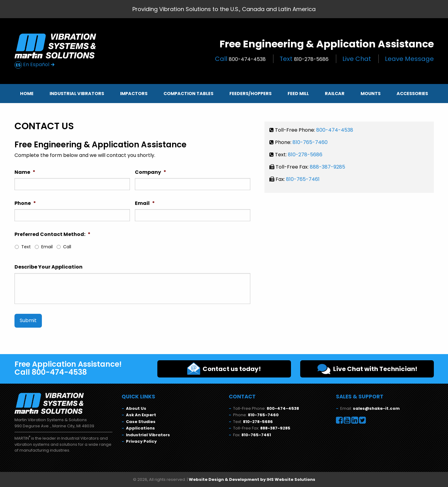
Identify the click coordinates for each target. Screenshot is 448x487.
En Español (35, 65)
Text (304, 59)
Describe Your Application (48, 267)
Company (151, 172)
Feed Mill (298, 94)
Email (145, 204)
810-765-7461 (303, 179)
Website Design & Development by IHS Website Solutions (252, 479)
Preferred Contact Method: (52, 235)
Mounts (371, 94)
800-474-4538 (335, 130)
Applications (140, 428)
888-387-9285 (327, 167)
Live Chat (357, 59)
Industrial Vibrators (77, 94)
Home (27, 94)
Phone (25, 204)
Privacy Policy (141, 441)
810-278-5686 (305, 155)
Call (240, 59)
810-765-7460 (310, 142)
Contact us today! (224, 369)
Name (25, 172)
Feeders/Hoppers (250, 94)
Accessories (412, 94)
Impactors (134, 94)
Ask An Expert (141, 415)
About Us (136, 408)
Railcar (335, 94)
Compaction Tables (188, 94)
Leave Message (409, 59)
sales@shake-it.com (376, 408)
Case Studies (141, 422)
